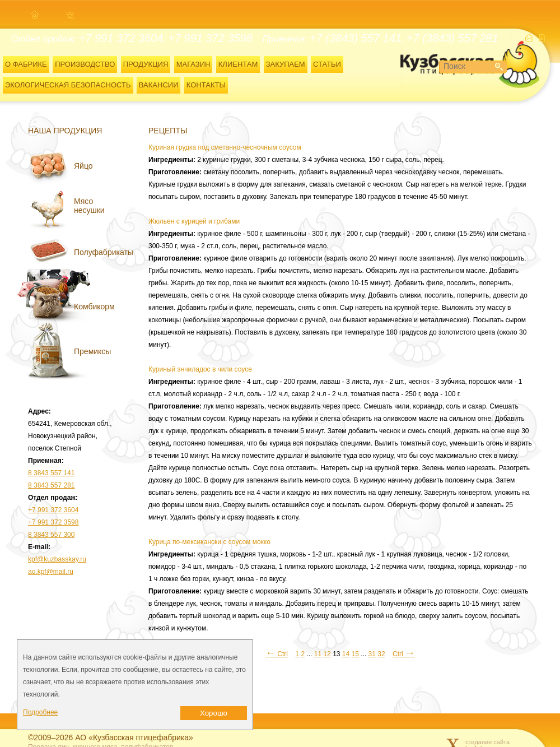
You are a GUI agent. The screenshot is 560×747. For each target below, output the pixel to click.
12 (327, 654)
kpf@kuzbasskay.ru (57, 559)
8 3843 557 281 (51, 485)
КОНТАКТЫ (206, 85)
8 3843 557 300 (51, 535)
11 (318, 654)
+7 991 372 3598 (210, 38)
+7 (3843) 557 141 (356, 38)
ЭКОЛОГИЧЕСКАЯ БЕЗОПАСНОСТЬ (68, 85)
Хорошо (214, 713)
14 (346, 654)
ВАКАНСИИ (159, 85)
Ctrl (277, 654)
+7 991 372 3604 (121, 38)
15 (355, 654)
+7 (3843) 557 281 (452, 38)
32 (381, 654)
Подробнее (40, 712)
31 (372, 654)
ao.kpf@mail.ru (51, 572)
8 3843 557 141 (51, 473)
